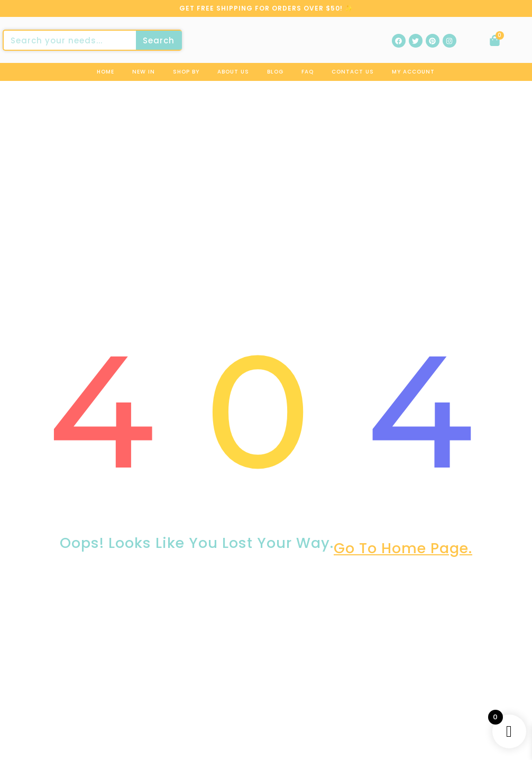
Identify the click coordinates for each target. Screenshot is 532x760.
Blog (275, 72)
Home (106, 72)
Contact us (353, 72)
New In (144, 72)
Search (159, 40)
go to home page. (403, 553)
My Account (413, 72)
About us (233, 72)
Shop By (186, 72)
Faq (308, 72)
